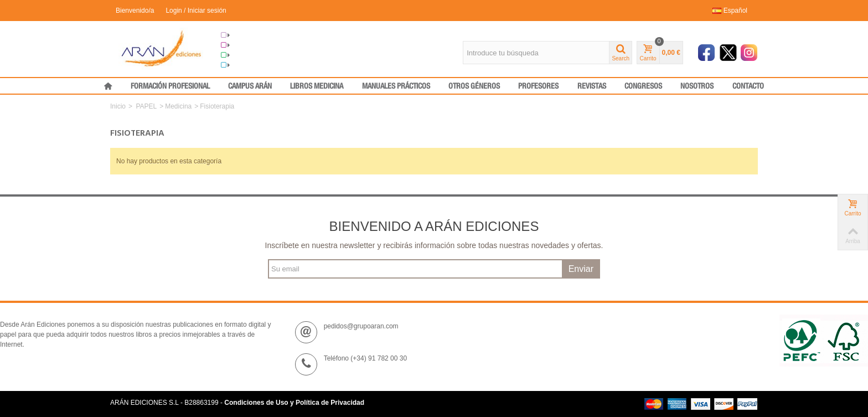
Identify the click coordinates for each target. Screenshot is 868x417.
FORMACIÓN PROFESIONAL (170, 86)
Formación (242, 55)
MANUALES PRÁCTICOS (396, 86)
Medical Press (247, 65)
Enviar (581, 269)
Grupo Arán (243, 35)
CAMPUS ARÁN (250, 86)
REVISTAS (592, 86)
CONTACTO (748, 86)
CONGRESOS (643, 86)
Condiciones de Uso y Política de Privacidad (294, 403)
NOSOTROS (697, 86)
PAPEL (146, 106)
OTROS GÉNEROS (474, 86)
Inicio (118, 106)
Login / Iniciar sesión (196, 11)
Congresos (242, 45)
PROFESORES (538, 86)
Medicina (178, 106)
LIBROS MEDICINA (317, 86)
